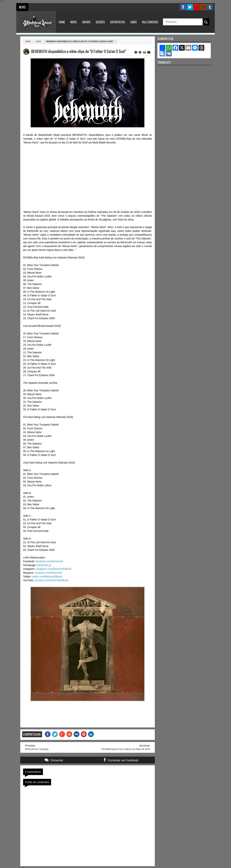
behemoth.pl (44, 565)
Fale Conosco (150, 22)
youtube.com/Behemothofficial (51, 580)
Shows (86, 22)
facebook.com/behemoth (49, 561)
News (74, 22)
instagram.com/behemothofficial (54, 569)
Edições (100, 22)
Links (133, 22)
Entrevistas (118, 22)
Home (62, 22)
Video (38, 42)
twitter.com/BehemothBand (47, 576)
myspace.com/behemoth (48, 573)
